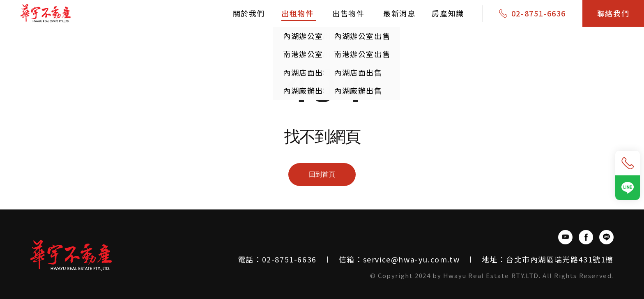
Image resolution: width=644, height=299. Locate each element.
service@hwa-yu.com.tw (412, 259)
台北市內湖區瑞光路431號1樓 (560, 259)
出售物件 (350, 13)
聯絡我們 (613, 13)
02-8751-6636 (539, 13)
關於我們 (249, 13)
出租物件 (299, 13)
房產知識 (448, 13)
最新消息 (399, 13)
